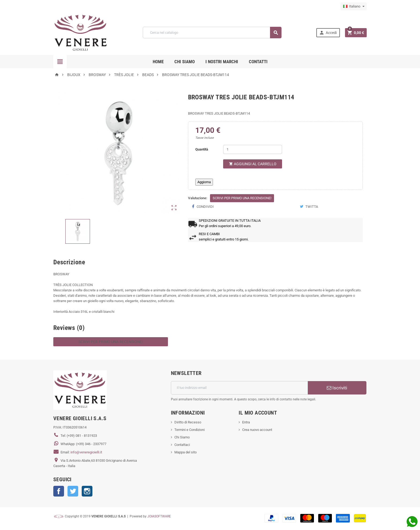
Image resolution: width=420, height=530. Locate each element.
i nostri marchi (222, 62)
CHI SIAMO (185, 62)
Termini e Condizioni (190, 430)
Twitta (309, 207)
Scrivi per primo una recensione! (242, 198)
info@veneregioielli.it (86, 452)
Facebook (59, 491)
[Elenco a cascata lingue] (354, 6)
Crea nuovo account (257, 430)
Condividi (203, 207)
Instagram (87, 491)
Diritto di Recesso (188, 422)
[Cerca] (212, 33)
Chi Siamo (182, 437)
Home (158, 62)
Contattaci (182, 445)
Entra (246, 422)
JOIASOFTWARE (159, 516)
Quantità (202, 149)
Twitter (73, 491)
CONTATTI (258, 62)
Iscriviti (337, 388)
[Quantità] (253, 149)
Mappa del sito (185, 452)
